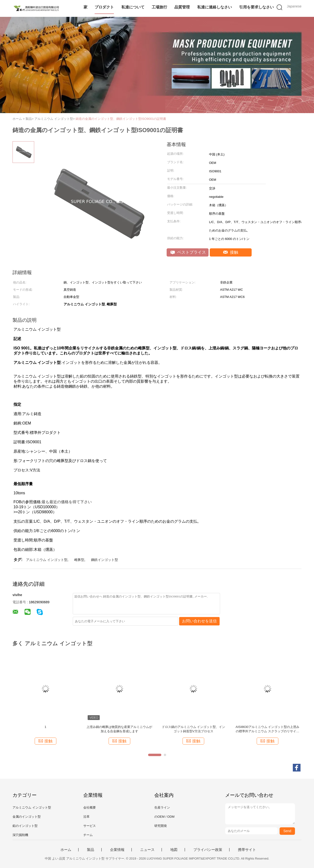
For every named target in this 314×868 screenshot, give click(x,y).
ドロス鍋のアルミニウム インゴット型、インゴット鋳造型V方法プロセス (194, 729)
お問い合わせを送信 (199, 621)
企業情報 (117, 850)
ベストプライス (188, 252)
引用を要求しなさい (256, 7)
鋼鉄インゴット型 (105, 560)
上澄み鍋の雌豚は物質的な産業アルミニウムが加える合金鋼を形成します (119, 729)
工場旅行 (159, 7)
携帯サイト (247, 850)
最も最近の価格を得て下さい (67, 502)
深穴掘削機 (20, 835)
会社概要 (90, 807)
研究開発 (161, 826)
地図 (174, 850)
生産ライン (162, 807)
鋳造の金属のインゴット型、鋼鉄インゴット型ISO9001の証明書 (121, 119)
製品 (91, 850)
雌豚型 (79, 560)
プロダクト (104, 7)
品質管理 (182, 7)
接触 (231, 252)
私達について (133, 7)
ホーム (66, 850)
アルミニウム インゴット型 (47, 560)
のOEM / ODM (164, 817)
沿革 (86, 817)
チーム (88, 835)
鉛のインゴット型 (25, 826)
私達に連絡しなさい (215, 7)
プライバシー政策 (208, 850)
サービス (90, 826)
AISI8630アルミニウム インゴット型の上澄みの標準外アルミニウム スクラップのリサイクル (267, 729)
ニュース (147, 850)
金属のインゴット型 (27, 817)
